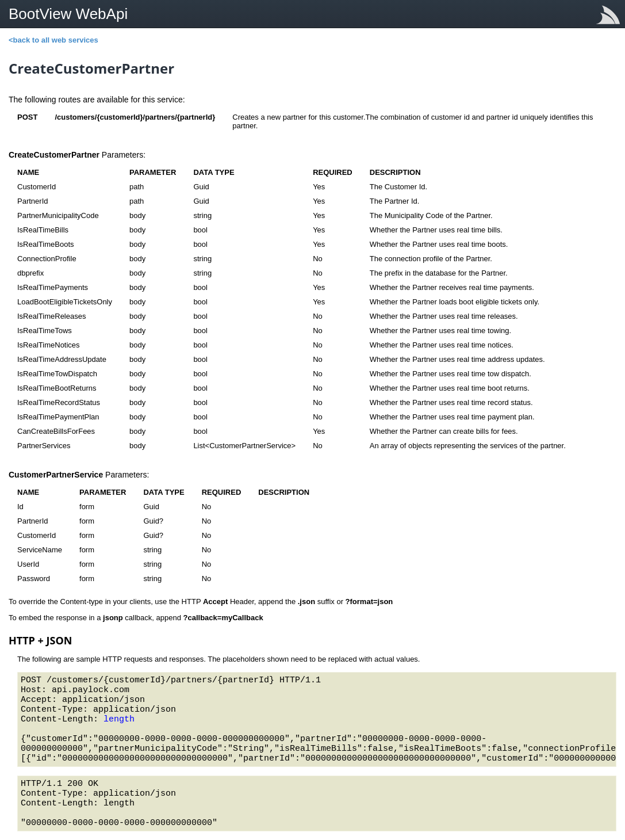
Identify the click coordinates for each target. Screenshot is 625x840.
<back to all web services (53, 40)
